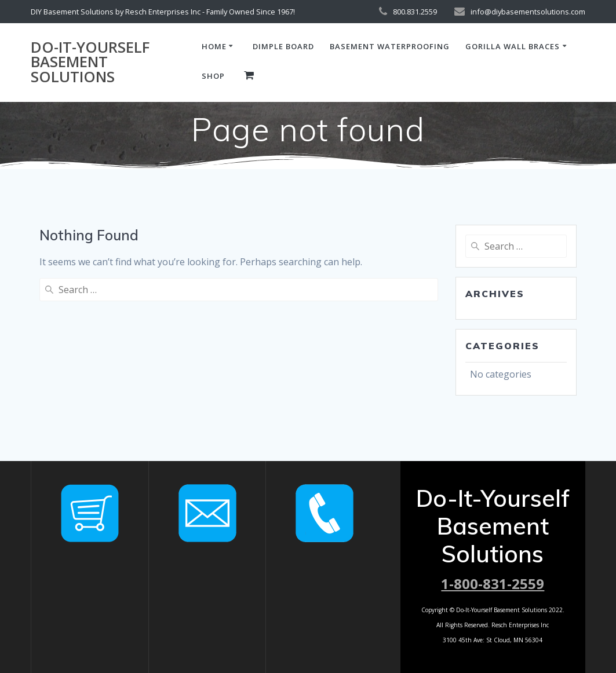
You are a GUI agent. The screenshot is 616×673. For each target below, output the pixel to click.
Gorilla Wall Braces (513, 46)
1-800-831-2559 (493, 584)
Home (214, 46)
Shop (213, 76)
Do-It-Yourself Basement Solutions (90, 62)
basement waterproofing (390, 46)
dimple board (283, 46)
